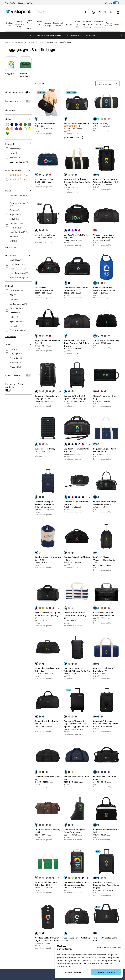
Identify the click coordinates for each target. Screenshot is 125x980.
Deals (116, 24)
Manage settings (73, 972)
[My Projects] (99, 12)
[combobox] (61, 12)
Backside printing (13, 101)
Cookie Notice (64, 966)
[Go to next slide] (122, 35)
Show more (11, 247)
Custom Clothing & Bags (25, 42)
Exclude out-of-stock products (15, 386)
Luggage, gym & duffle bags (59, 42)
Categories (10, 110)
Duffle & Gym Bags (25, 75)
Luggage (9, 73)
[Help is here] (93, 12)
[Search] (86, 12)
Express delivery (13, 375)
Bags (41, 42)
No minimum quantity (16, 92)
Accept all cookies (106, 972)
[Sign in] (111, 12)
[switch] (114, 3)
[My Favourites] (105, 12)
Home (8, 42)
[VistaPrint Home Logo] (18, 12)
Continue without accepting (108, 947)
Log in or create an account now (78, 35)
